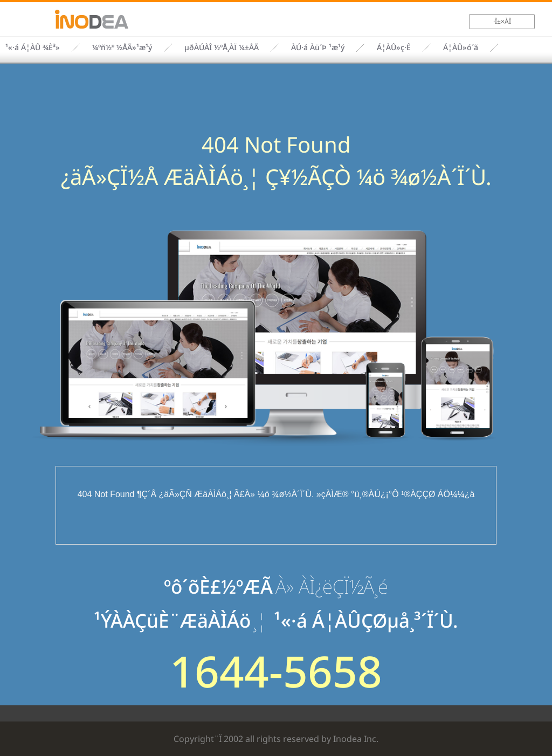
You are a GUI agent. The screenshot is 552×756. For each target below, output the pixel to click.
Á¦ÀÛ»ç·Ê (394, 47)
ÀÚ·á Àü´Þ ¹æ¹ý (318, 47)
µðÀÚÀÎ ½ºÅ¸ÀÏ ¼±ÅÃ (222, 47)
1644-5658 (276, 671)
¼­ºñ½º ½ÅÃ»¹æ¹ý (122, 47)
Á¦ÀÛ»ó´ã (461, 47)
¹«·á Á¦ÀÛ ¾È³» (33, 47)
